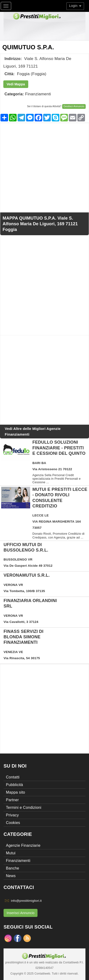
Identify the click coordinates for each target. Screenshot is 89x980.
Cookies (13, 823)
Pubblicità (14, 785)
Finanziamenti (38, 94)
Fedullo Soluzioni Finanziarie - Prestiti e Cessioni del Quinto (59, 448)
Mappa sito (16, 792)
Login (75, 6)
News (11, 876)
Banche (13, 868)
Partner (12, 800)
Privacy (12, 815)
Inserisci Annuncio (21, 913)
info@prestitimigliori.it (26, 901)
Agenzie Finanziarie (23, 845)
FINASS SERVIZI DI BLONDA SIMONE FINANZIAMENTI (23, 637)
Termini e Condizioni (24, 807)
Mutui (11, 853)
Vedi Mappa (16, 84)
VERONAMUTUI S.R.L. (27, 575)
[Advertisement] (44, 168)
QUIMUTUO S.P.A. (28, 47)
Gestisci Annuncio (74, 106)
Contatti (13, 777)
